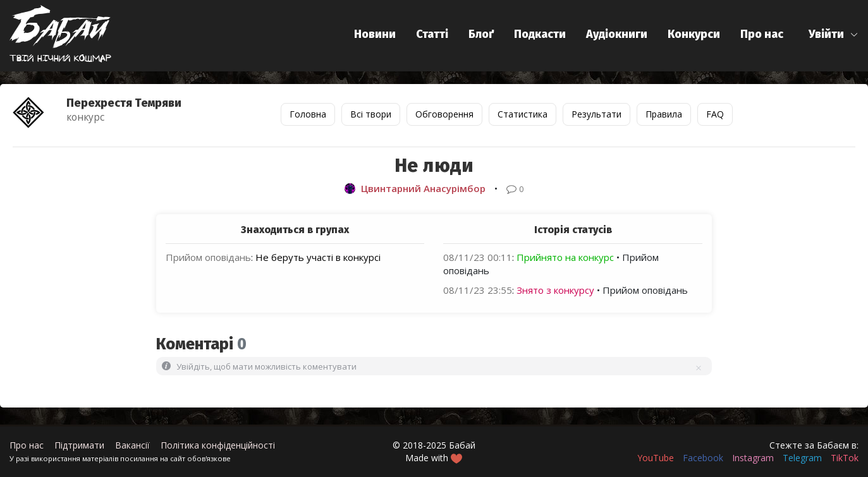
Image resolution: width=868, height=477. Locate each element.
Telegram (802, 458)
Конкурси (694, 34)
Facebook (703, 458)
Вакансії (132, 445)
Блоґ (481, 34)
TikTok (845, 458)
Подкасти (540, 34)
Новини (375, 34)
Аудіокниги (617, 34)
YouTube (656, 458)
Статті (432, 34)
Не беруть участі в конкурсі (318, 257)
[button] (834, 34)
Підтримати (79, 445)
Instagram (753, 458)
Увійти (826, 34)
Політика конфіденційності (218, 445)
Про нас (762, 34)
